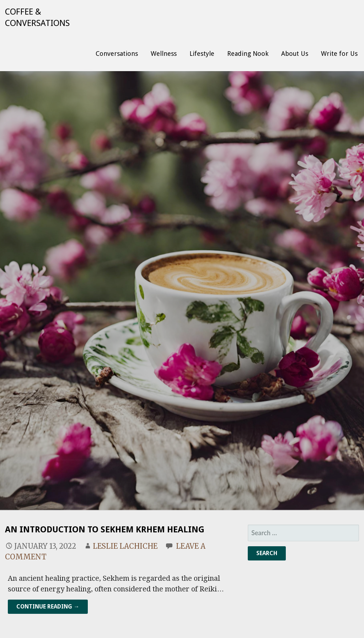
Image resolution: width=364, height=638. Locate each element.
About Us (295, 54)
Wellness (164, 54)
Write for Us (339, 54)
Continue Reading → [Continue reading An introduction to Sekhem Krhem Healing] (48, 607)
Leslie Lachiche (125, 546)
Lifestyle (202, 54)
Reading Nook (248, 54)
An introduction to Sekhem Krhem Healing (105, 530)
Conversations (117, 54)
